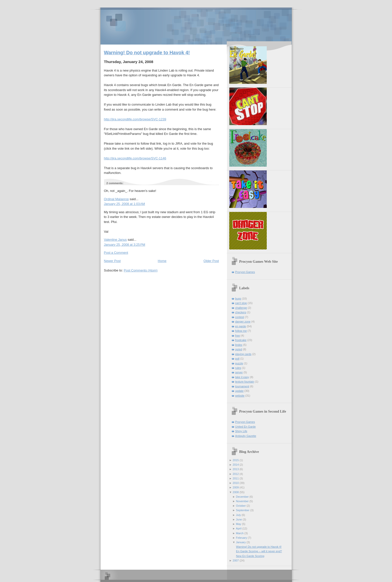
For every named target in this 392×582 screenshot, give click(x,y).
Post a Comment (116, 253)
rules (238, 368)
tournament (242, 386)
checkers (241, 312)
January (241, 542)
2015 (236, 460)
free (238, 336)
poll (237, 359)
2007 (236, 560)
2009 (236, 487)
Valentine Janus (115, 240)
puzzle (239, 363)
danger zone (243, 322)
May (239, 524)
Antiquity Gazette (246, 436)
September (243, 510)
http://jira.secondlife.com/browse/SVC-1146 (135, 158)
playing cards (243, 354)
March (240, 533)
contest (240, 317)
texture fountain (245, 382)
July (238, 515)
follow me (241, 331)
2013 (236, 469)
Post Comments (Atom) (141, 270)
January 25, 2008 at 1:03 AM (124, 204)
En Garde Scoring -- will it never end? (259, 551)
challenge (241, 308)
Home (162, 261)
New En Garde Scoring (250, 556)
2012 (236, 474)
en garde (241, 326)
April (239, 528)
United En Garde (245, 427)
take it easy (242, 377)
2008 (236, 492)
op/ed (239, 349)
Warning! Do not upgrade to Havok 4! (147, 53)
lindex (239, 345)
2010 (236, 483)
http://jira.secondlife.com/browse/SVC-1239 (135, 119)
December (242, 497)
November (242, 501)
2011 (236, 478)
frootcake (241, 340)
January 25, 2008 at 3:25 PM (125, 245)
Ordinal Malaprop (116, 199)
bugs (238, 299)
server (239, 372)
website (240, 396)
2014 (236, 465)
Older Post (211, 261)
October (241, 506)
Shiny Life (241, 431)
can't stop (241, 303)
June (239, 519)
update (239, 391)
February (241, 538)
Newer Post (112, 261)
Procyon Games (196, 26)
